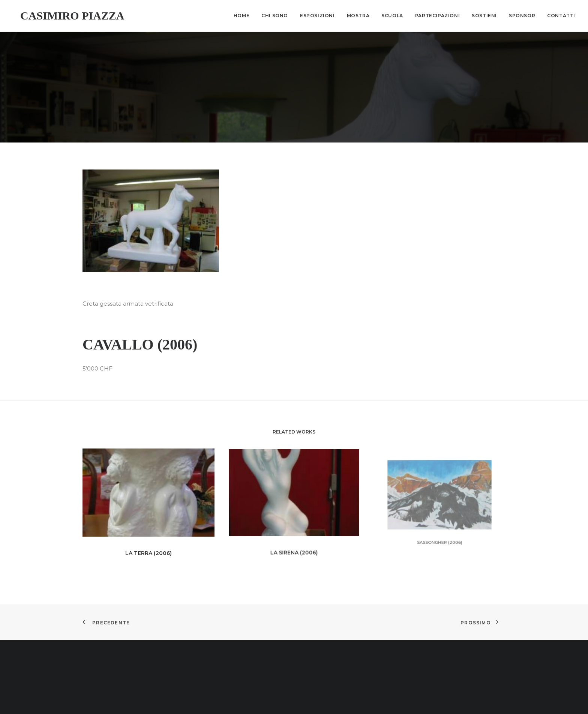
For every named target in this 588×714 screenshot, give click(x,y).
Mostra (358, 16)
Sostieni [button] (484, 16)
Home (241, 16)
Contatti (561, 16)
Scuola (392, 16)
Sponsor (522, 16)
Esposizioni (317, 16)
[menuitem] (244, 16)
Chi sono (275, 16)
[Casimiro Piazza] (65, 16)
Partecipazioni (437, 16)
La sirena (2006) (294, 532)
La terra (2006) (148, 541)
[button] (151, 212)
